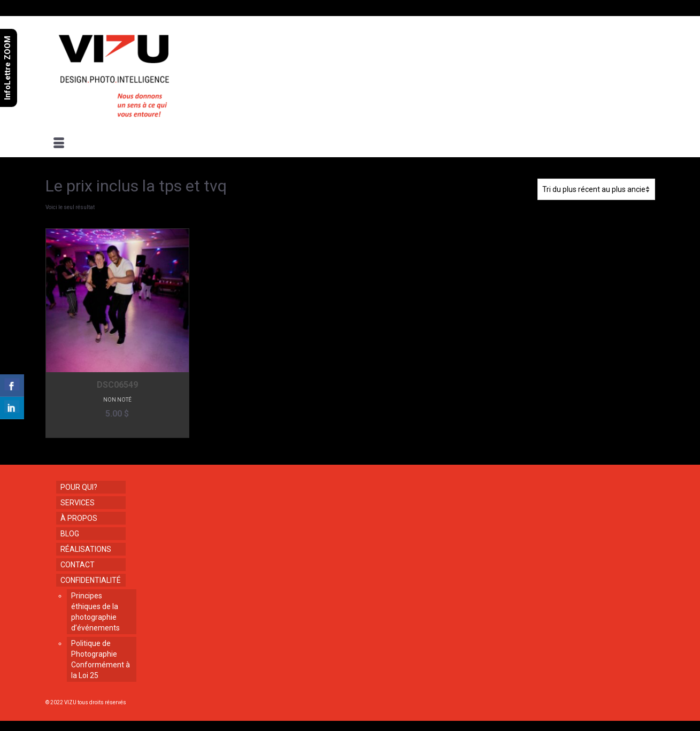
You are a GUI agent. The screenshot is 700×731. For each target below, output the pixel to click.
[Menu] (59, 144)
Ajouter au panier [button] (117, 430)
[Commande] (596, 189)
